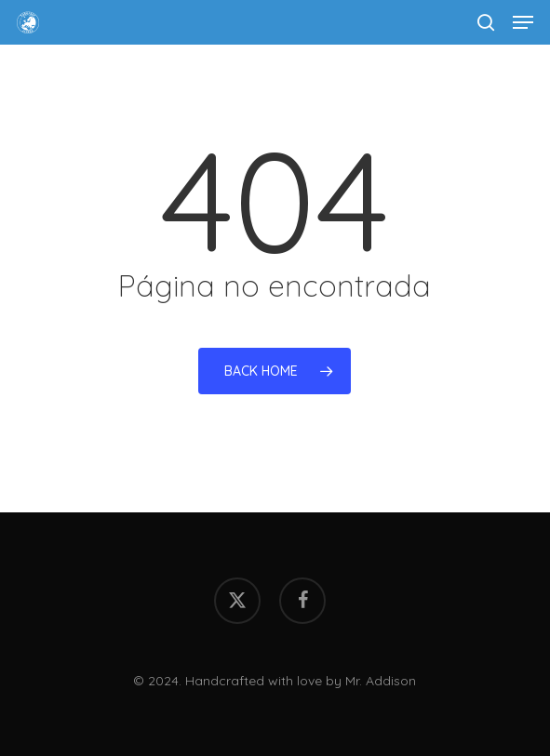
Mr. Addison (381, 681)
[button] (523, 22)
